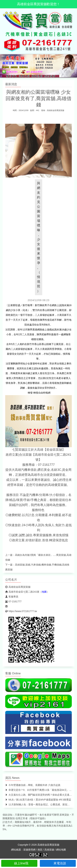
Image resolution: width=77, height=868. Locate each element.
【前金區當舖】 (54, 450)
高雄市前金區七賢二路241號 (22, 592)
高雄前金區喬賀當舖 (56, 110)
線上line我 (19, 863)
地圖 (44, 592)
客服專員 (12, 597)
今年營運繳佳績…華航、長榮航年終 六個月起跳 (33, 785)
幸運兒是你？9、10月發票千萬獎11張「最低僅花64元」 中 (39, 790)
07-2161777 (13, 601)
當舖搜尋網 (29, 850)
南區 (40, 850)
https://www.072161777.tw (21, 611)
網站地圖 (61, 850)
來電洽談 (58, 863)
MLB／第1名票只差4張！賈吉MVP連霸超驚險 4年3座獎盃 (38, 800)
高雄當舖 (49, 850)
